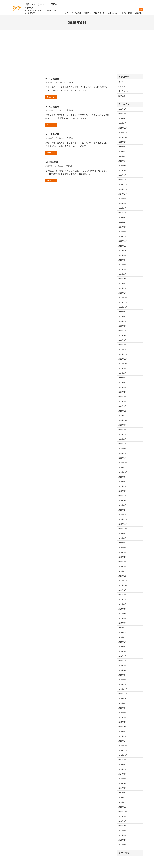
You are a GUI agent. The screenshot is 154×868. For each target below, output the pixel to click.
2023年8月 (122, 260)
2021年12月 (123, 354)
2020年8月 (122, 430)
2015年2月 (122, 736)
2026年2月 (122, 119)
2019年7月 (122, 486)
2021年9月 (122, 368)
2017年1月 (122, 628)
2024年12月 (123, 184)
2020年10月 (123, 420)
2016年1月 (122, 684)
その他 (121, 82)
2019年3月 (122, 505)
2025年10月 (123, 137)
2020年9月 (122, 425)
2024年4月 (122, 222)
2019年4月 (122, 500)
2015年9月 (122, 703)
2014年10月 (123, 755)
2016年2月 (122, 680)
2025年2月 (122, 175)
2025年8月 (122, 147)
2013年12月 (123, 802)
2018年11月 (123, 524)
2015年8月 (122, 708)
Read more (51, 97)
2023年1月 (122, 293)
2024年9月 (122, 199)
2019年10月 (123, 472)
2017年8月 (122, 595)
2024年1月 (122, 236)
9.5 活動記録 (52, 162)
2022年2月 (122, 345)
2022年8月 (122, 317)
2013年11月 (123, 807)
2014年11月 (123, 750)
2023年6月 (122, 269)
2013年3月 (122, 845)
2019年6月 (122, 491)
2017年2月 (122, 623)
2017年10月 (123, 585)
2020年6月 (122, 439)
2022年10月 (123, 307)
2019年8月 (122, 482)
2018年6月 (122, 548)
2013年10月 (123, 812)
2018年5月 (122, 552)
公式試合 (122, 86)
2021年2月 (122, 401)
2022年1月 (122, 350)
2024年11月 (123, 189)
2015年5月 (122, 722)
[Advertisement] (77, 48)
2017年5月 (122, 609)
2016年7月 (122, 656)
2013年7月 (122, 826)
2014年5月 (122, 779)
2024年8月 (122, 203)
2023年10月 (123, 251)
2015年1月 (122, 741)
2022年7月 (122, 321)
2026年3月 (122, 114)
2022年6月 (122, 326)
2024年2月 (122, 232)
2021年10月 (123, 364)
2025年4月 (122, 166)
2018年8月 (122, 538)
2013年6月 (122, 831)
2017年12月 (123, 576)
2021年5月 (122, 387)
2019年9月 (122, 477)
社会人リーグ (123, 91)
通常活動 (70, 82)
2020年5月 (122, 444)
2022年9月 (122, 312)
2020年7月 (122, 434)
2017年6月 (122, 604)
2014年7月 (122, 769)
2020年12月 (123, 411)
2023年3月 (122, 284)
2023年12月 (123, 241)
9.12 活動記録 (52, 134)
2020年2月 (122, 453)
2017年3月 (122, 618)
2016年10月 (123, 642)
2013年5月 (122, 835)
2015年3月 (122, 732)
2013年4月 (122, 840)
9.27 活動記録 (52, 79)
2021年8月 (122, 373)
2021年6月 (122, 383)
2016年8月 (122, 651)
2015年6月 (122, 717)
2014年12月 (123, 746)
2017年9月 (122, 590)
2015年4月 (122, 727)
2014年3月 (122, 788)
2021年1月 (122, 406)
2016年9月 (122, 647)
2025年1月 (122, 180)
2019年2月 (122, 510)
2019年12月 (123, 463)
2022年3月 (122, 340)
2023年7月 (122, 265)
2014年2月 (122, 793)
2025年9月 (122, 142)
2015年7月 (122, 713)
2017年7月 (122, 599)
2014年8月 (122, 765)
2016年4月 (122, 670)
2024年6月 (122, 213)
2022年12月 (123, 298)
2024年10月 (123, 194)
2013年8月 (122, 821)
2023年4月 (122, 279)
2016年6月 (122, 661)
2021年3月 (122, 397)
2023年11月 (123, 246)
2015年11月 (123, 694)
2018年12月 (123, 519)
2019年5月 (122, 496)
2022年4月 (122, 335)
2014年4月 (122, 783)
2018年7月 (122, 543)
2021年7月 (122, 378)
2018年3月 (122, 562)
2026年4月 (122, 109)
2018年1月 (122, 571)
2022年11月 (123, 302)
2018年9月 (122, 534)
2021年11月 (123, 359)
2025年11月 (123, 133)
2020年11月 (123, 416)
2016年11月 (123, 637)
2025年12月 (123, 128)
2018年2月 (122, 566)
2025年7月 (122, 152)
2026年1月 (122, 123)
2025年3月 (122, 170)
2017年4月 (122, 614)
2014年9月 (122, 760)
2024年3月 (122, 227)
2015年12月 (123, 689)
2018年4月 (122, 557)
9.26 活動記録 (52, 107)
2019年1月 (122, 515)
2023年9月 (122, 255)
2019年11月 (123, 468)
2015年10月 (123, 699)
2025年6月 (122, 156)
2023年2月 (122, 288)
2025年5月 (122, 161)
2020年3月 (122, 449)
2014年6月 (122, 774)
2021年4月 (122, 392)
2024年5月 (122, 218)
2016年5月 (122, 665)
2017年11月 (123, 581)
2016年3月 (122, 675)
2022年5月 (122, 331)
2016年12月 (123, 633)
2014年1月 (122, 798)
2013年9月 (122, 816)
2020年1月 (122, 458)
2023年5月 (122, 274)
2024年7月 (122, 208)
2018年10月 (123, 529)
